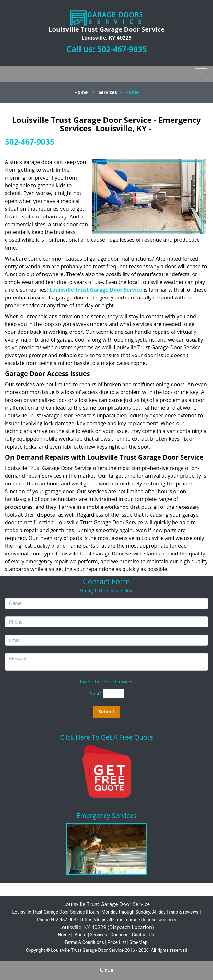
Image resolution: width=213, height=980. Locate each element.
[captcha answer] (113, 694)
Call (107, 970)
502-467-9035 (122, 49)
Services (108, 92)
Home (81, 92)
